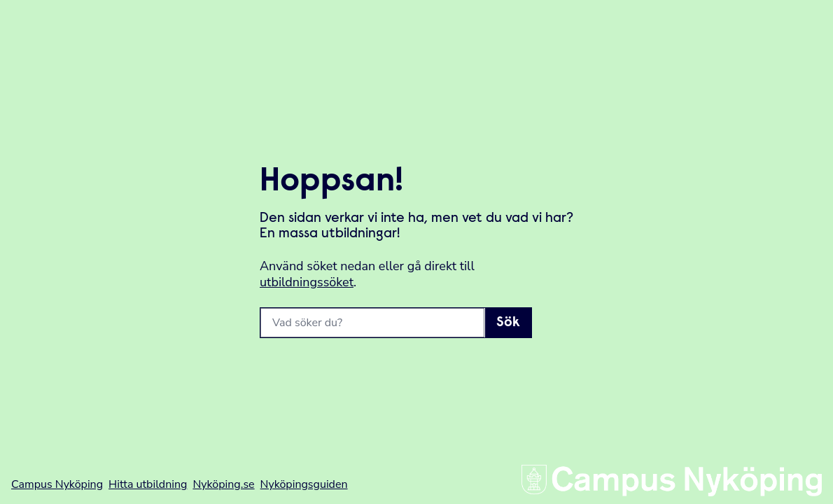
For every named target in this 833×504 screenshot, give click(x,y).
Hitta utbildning (148, 484)
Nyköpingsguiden (304, 484)
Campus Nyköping (57, 484)
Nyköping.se (223, 484)
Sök (508, 323)
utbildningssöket (307, 282)
